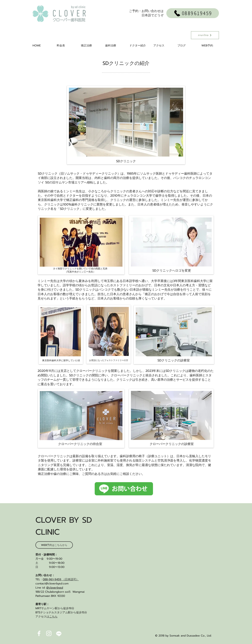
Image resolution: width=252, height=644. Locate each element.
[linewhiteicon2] (59, 633)
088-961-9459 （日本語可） (61, 579)
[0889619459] (193, 13)
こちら (53, 617)
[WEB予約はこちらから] (54, 545)
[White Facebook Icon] (39, 633)
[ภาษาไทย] (205, 35)
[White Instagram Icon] (49, 633)
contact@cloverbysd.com (52, 584)
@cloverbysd (55, 588)
